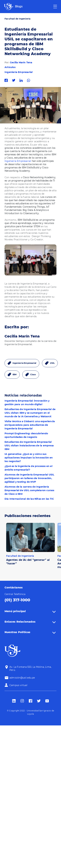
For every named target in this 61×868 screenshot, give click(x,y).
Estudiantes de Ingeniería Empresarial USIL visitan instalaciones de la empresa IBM (29, 446)
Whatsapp (29, 80)
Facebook (7, 80)
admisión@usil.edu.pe (22, 678)
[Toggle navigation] (55, 7)
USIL (52, 363)
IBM (15, 374)
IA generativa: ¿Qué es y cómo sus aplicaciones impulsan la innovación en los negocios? (29, 458)
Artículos (10, 67)
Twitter (14, 80)
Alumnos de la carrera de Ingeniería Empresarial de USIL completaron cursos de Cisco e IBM (29, 490)
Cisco (33, 374)
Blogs (19, 6)
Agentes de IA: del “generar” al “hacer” (28, 562)
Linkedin (22, 80)
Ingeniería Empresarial (19, 72)
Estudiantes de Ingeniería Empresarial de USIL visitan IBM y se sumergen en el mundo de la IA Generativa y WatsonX (30, 413)
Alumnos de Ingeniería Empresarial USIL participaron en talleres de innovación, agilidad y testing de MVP (29, 478)
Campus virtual (18, 685)
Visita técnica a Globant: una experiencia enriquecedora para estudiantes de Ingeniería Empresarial (30, 425)
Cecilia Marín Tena (21, 62)
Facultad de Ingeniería (17, 19)
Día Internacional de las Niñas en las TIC (29, 499)
